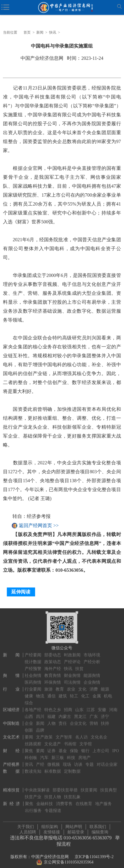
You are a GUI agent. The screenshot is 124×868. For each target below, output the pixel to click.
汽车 (44, 754)
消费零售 (64, 800)
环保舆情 (53, 679)
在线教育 (84, 800)
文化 (82, 686)
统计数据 (33, 658)
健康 (29, 693)
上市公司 (101, 747)
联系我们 (98, 825)
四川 (40, 713)
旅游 (48, 686)
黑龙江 (80, 713)
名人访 (81, 734)
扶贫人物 (53, 793)
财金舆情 (72, 672)
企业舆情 (92, 679)
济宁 (105, 713)
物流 (40, 693)
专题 (90, 761)
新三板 (58, 754)
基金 (63, 747)
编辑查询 (100, 830)
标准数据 (53, 768)
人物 (51, 720)
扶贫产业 (33, 793)
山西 (29, 713)
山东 (79, 706)
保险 (74, 747)
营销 (94, 720)
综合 (29, 699)
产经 (40, 761)
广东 (94, 713)
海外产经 (53, 665)
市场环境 (92, 652)
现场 (67, 761)
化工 (85, 693)
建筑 (63, 693)
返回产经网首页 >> (39, 525)
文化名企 (99, 734)
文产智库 (64, 734)
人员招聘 (28, 830)
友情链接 (52, 830)
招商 (68, 706)
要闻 (29, 734)
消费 (94, 686)
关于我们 (26, 825)
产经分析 (92, 658)
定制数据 (72, 768)
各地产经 (33, 706)
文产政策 (44, 734)
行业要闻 (33, 686)
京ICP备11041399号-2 (94, 855)
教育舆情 (53, 672)
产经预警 (33, 665)
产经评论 (72, 658)
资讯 (29, 761)
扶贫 (79, 665)
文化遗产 (53, 741)
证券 (51, 747)
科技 (71, 754)
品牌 (40, 727)
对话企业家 (107, 761)
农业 (71, 686)
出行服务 (33, 807)
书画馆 (70, 741)
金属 (97, 693)
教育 (60, 686)
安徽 (102, 706)
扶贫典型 (109, 787)
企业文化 (78, 720)
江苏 (91, 706)
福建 (51, 713)
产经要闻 (33, 652)
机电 (108, 693)
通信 (51, 693)
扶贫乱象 (72, 793)
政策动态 (53, 658)
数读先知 (33, 768)
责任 (63, 720)
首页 (27, 32)
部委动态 (53, 652)
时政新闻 (72, 652)
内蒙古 (65, 713)
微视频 (54, 761)
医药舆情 (33, 679)
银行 (85, 747)
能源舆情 (92, 672)
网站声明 (74, 825)
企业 (29, 720)
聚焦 (29, 747)
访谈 (78, 761)
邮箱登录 (76, 830)
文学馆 (86, 741)
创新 (29, 727)
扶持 (105, 720)
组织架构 (50, 825)
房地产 (84, 754)
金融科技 (45, 800)
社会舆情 (33, 672)
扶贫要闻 (89, 787)
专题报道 (53, 807)
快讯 (53, 32)
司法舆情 (72, 679)
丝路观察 (33, 741)
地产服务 (103, 800)
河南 (113, 706)
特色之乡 (53, 706)
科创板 (31, 754)
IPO (116, 747)
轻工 (74, 693)
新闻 (40, 32)
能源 (105, 686)
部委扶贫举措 (65, 787)
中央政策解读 (37, 787)
